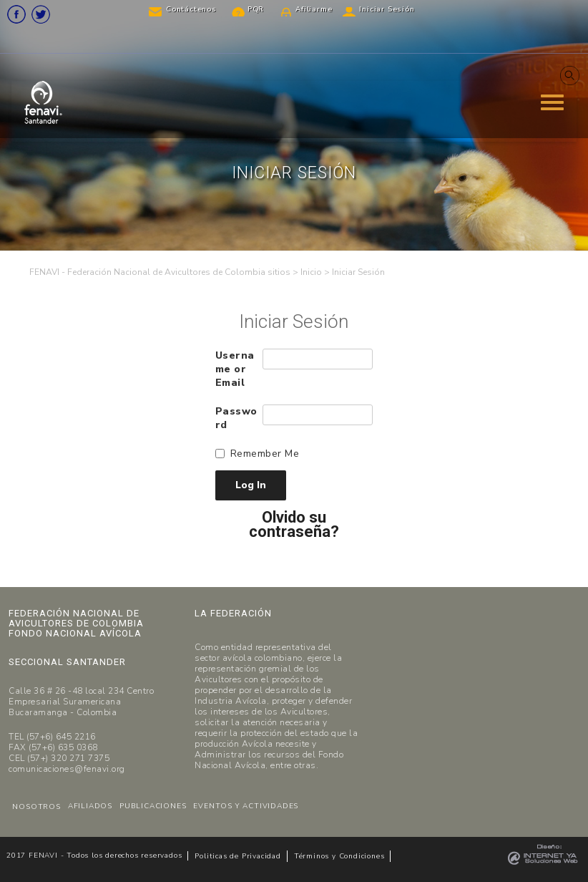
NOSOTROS (36, 807)
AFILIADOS (90, 806)
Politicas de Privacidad (237, 856)
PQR (256, 9)
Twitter (41, 14)
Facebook (16, 14)
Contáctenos (191, 9)
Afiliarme (314, 9)
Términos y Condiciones (339, 856)
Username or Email (235, 369)
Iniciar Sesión (387, 9)
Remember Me (265, 454)
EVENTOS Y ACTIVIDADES (246, 806)
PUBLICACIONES (153, 806)
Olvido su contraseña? (294, 525)
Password (236, 418)
